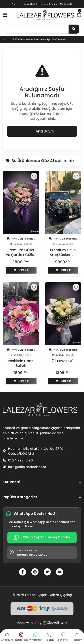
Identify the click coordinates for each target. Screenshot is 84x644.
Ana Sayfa (42, 131)
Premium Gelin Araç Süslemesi (63, 252)
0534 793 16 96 (20, 460)
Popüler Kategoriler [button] (42, 497)
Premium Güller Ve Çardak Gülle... (21, 252)
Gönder (21, 270)
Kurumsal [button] (42, 482)
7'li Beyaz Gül (63, 361)
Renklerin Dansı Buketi (21, 363)
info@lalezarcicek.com (27, 467)
